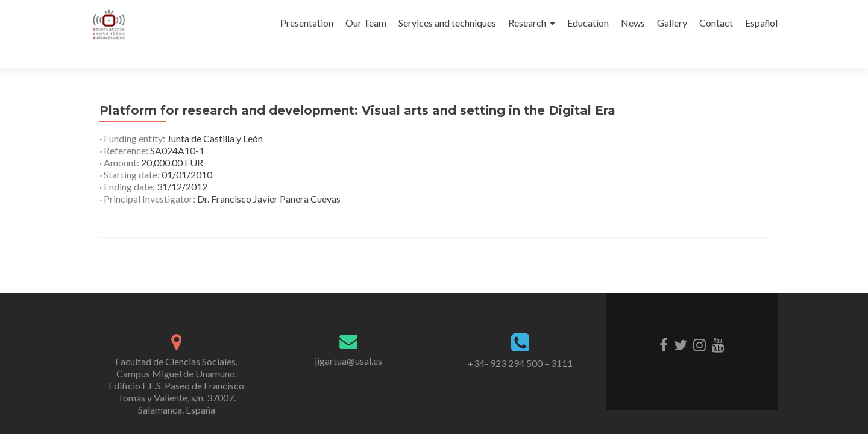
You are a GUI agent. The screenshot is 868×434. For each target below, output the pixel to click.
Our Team (366, 23)
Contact (716, 23)
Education (588, 23)
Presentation (307, 23)
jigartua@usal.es (348, 361)
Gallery (672, 23)
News (633, 23)
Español (761, 23)
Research (527, 23)
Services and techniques (447, 23)
